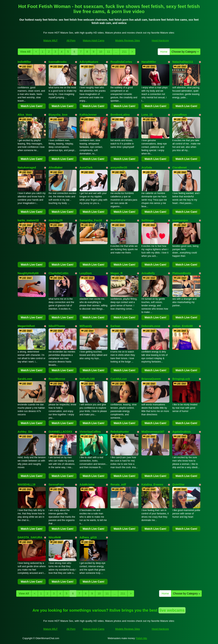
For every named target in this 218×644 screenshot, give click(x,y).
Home (164, 52)
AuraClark (86, 167)
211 (124, 52)
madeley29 (56, 220)
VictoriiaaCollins (90, 432)
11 (109, 52)
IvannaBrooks (58, 62)
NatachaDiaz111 (183, 62)
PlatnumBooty (182, 273)
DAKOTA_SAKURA (30, 537)
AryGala (147, 167)
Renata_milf (118, 485)
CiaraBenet (179, 167)
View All (25, 52)
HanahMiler (149, 62)
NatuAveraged (27, 167)
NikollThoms (57, 326)
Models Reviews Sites (127, 40)
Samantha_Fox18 (91, 220)
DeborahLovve (151, 326)
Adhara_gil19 (88, 537)
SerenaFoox (56, 485)
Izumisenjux (180, 220)
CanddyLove (119, 379)
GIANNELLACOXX (60, 432)
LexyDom (86, 273)
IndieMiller (24, 62)
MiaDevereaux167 (153, 432)
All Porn (71, 40)
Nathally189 (87, 379)
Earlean (115, 326)
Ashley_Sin (25, 432)
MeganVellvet (26, 326)
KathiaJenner (88, 115)
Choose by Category (185, 52)
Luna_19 (147, 115)
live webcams (172, 610)
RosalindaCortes (121, 62)
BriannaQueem (151, 379)
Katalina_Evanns (152, 485)
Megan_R (116, 273)
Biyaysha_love (58, 115)
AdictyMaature (89, 62)
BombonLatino (120, 115)
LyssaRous (179, 115)
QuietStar (178, 485)
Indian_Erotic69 (182, 326)
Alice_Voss (25, 115)
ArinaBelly (148, 273)
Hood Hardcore (160, 40)
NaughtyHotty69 (28, 273)
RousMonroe (57, 379)
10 (101, 52)
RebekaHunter (120, 432)
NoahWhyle (118, 220)
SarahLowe (25, 379)
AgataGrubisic (182, 432)
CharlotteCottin (59, 273)
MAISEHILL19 (27, 485)
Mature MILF (51, 40)
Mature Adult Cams (94, 40)
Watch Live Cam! (32, 106)
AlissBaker (56, 167)
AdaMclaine (87, 485)
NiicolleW (55, 537)
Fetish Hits (141, 638)
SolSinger (148, 220)
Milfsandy (86, 326)
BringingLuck (181, 379)
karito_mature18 (28, 220)
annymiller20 (119, 167)
